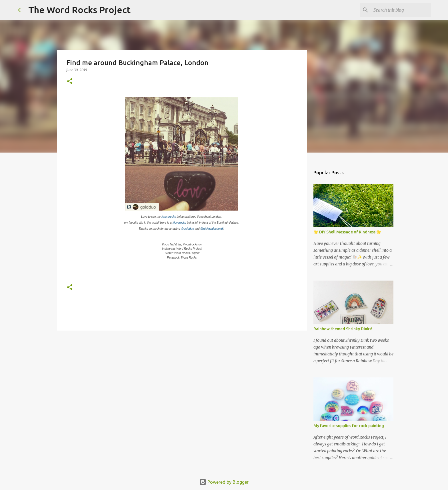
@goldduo (187, 229)
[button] (70, 82)
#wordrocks (168, 217)
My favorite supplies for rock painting (349, 426)
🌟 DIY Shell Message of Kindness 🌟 (347, 232)
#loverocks (179, 223)
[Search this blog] (401, 10)
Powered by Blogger (224, 482)
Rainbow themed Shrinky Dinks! (343, 329)
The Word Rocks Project (79, 10)
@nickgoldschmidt (212, 229)
